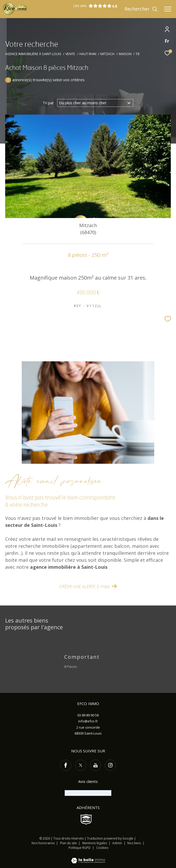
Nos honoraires (43, 843)
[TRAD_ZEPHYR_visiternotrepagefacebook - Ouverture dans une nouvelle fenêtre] (66, 765)
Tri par (48, 103)
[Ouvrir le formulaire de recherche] (141, 9)
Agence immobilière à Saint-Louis (33, 54)
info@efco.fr (88, 721)
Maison (125, 54)
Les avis (92, 6)
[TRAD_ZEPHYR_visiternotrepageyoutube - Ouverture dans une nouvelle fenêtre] (96, 765)
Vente (70, 54)
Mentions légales (95, 843)
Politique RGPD (80, 848)
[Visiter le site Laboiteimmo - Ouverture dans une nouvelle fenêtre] (88, 857)
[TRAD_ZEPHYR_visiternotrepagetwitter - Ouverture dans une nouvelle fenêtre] (81, 765)
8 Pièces (71, 667)
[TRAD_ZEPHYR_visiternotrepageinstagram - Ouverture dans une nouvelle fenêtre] (110, 765)
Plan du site (69, 843)
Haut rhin (88, 54)
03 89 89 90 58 (88, 715)
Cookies (102, 848)
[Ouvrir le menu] (168, 9)
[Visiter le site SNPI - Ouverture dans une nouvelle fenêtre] (86, 819)
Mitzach (107, 54)
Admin (118, 843)
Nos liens (134, 843)
